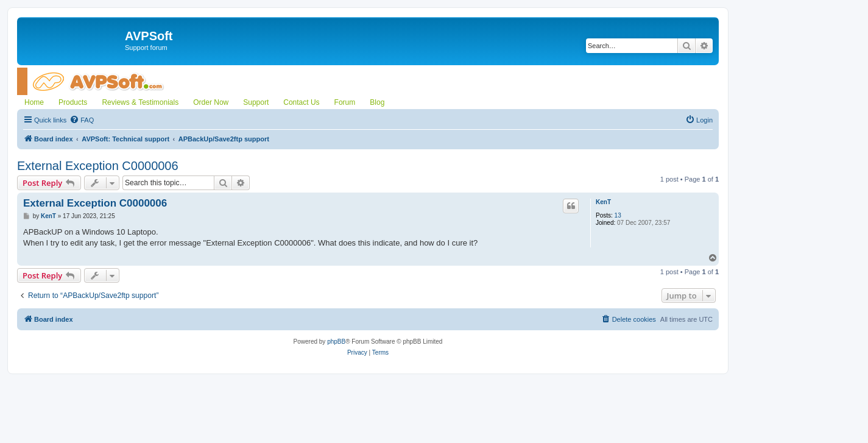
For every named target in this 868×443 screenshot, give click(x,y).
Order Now (211, 102)
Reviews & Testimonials (140, 102)
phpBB (336, 342)
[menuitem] (82, 120)
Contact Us (301, 102)
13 (618, 215)
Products (73, 102)
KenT (603, 202)
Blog (377, 102)
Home (34, 102)
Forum (345, 102)
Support (256, 102)
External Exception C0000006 (98, 166)
